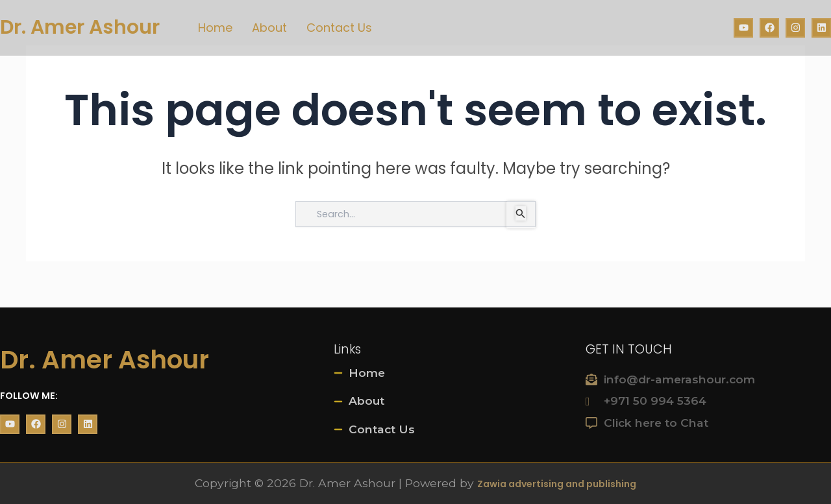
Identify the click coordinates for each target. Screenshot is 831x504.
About (269, 28)
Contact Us (339, 28)
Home (215, 28)
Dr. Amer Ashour (80, 27)
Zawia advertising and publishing (557, 485)
